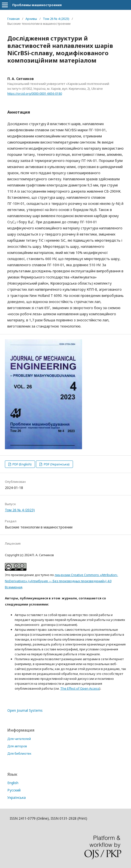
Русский (14, 790)
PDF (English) (22, 464)
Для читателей (19, 739)
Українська (17, 797)
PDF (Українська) (56, 464)
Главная (13, 19)
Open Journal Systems (25, 710)
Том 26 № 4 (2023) (56, 19)
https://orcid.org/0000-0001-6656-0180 (35, 94)
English (13, 783)
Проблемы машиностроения (37, 5)
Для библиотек (19, 753)
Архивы (31, 19)
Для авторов (17, 746)
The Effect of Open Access (80, 688)
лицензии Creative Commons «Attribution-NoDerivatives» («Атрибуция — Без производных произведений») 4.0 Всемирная (61, 581)
